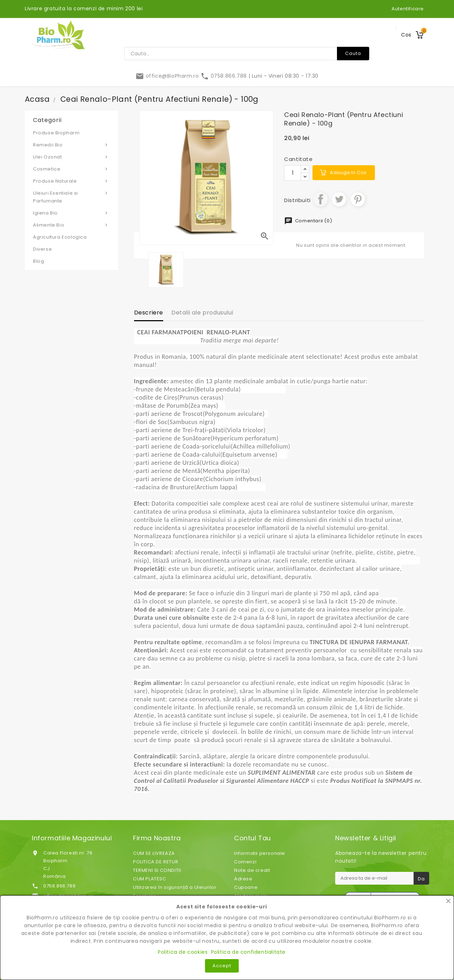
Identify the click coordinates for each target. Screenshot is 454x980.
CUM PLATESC (150, 879)
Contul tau (253, 838)
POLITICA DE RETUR (156, 862)
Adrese (243, 879)
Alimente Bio (71, 225)
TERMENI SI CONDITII (157, 870)
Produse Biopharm (56, 133)
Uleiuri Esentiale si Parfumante (71, 197)
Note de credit (252, 870)
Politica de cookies (183, 952)
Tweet (339, 199)
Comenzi (245, 862)
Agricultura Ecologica (60, 237)
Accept (222, 966)
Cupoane (246, 887)
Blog (38, 261)
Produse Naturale (71, 181)
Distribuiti (321, 199)
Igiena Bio (71, 213)
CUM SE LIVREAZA (154, 853)
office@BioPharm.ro (168, 76)
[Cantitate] (293, 173)
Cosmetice (71, 169)
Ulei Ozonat (71, 157)
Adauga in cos (348, 172)
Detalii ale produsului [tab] (202, 313)
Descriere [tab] (149, 313)
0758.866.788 (224, 76)
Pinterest (358, 199)
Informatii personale (260, 853)
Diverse (42, 249)
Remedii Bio (71, 145)
